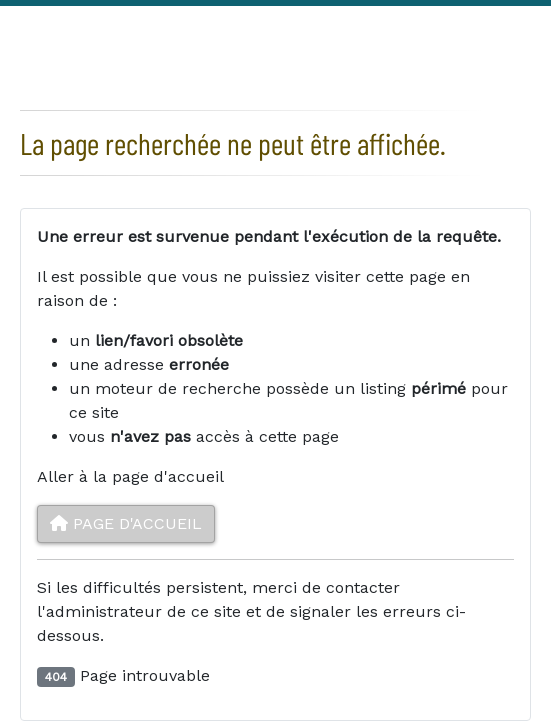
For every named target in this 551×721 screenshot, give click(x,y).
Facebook (455, 19)
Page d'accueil (126, 523)
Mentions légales (324, 20)
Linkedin (535, 19)
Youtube (527, 60)
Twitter (495, 19)
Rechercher (413, 18)
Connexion (64, 20)
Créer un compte (182, 20)
